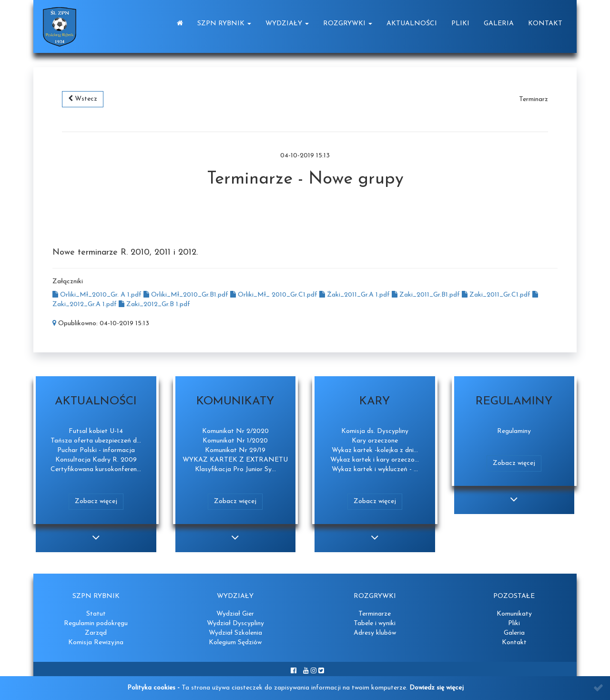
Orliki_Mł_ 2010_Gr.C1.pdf (275, 295)
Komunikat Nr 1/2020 (235, 441)
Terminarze (375, 614)
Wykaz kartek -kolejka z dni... (375, 450)
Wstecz (83, 99)
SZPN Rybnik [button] (224, 24)
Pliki (460, 24)
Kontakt (545, 24)
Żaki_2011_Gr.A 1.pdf (356, 295)
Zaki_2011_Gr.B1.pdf (427, 295)
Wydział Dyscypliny (235, 623)
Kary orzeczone (375, 441)
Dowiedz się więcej (437, 688)
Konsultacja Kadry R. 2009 (96, 460)
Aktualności (412, 24)
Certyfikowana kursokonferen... (96, 469)
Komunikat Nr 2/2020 (235, 431)
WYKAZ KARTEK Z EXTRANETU (235, 460)
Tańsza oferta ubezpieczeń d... (96, 441)
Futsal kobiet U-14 (96, 431)
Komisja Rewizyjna (96, 643)
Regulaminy (514, 431)
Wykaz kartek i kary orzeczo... (375, 460)
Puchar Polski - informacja (96, 450)
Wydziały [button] (287, 24)
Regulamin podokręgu (96, 623)
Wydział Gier (235, 614)
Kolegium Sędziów (235, 643)
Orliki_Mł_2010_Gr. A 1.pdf (98, 295)
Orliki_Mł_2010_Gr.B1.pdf (187, 295)
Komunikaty (514, 614)
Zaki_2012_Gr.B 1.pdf (154, 304)
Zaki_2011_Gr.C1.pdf (497, 295)
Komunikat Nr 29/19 (235, 450)
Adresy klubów (375, 633)
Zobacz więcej (96, 501)
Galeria (499, 24)
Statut (96, 614)
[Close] (598, 688)
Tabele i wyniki (375, 623)
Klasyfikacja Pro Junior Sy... (235, 469)
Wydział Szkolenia (235, 633)
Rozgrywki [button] (348, 24)
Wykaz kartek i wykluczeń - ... (375, 469)
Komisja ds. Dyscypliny (375, 431)
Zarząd (96, 633)
